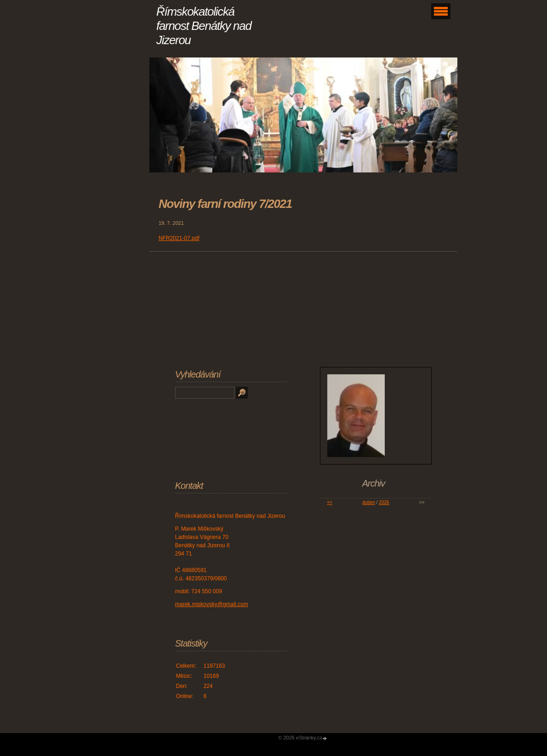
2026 (384, 502)
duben (369, 502)
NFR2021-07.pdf (179, 238)
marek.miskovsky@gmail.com (212, 604)
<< (330, 502)
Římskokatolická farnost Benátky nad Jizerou (204, 26)
